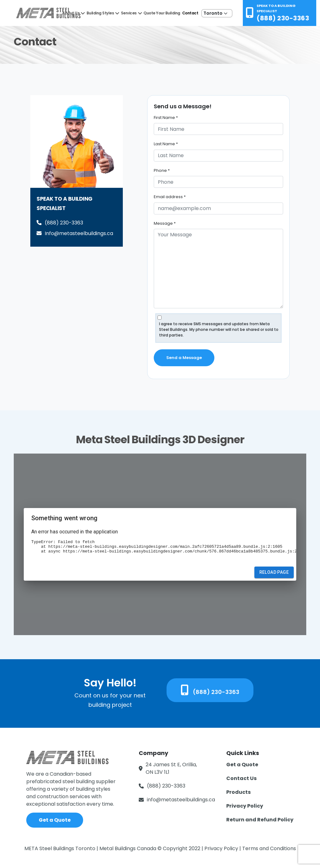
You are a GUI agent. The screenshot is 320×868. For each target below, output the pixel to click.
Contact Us (241, 778)
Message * (165, 223)
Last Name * (166, 144)
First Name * (166, 118)
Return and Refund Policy (260, 820)
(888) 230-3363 (283, 18)
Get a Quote (55, 820)
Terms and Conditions (269, 848)
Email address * (170, 197)
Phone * (162, 170)
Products (238, 792)
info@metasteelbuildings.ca (181, 800)
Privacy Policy (245, 806)
